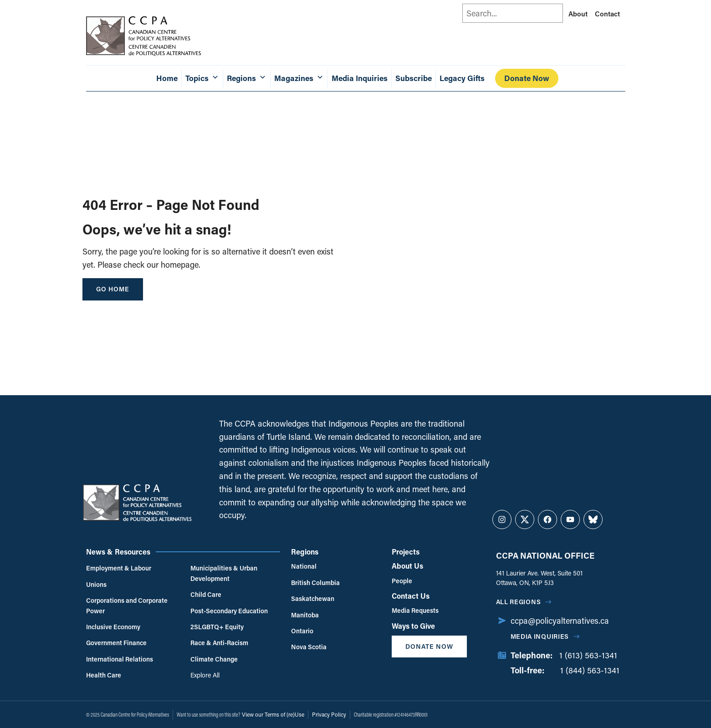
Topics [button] (202, 78)
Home (167, 78)
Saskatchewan (313, 598)
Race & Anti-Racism (219, 643)
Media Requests (415, 610)
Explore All (205, 675)
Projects (406, 552)
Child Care (206, 594)
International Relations (120, 659)
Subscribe (414, 78)
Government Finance (116, 643)
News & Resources (118, 552)
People (402, 581)
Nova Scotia (309, 647)
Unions (96, 584)
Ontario (302, 631)
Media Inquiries (360, 78)
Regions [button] (247, 78)
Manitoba (305, 615)
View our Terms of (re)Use (273, 714)
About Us (407, 566)
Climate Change (214, 659)
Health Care (104, 675)
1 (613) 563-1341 (588, 655)
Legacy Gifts (462, 78)
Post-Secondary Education (229, 611)
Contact (607, 14)
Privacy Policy (329, 714)
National (304, 566)
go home (113, 289)
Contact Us (411, 596)
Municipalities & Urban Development (224, 573)
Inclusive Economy (113, 627)
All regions (519, 602)
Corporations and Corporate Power (127, 605)
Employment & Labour (119, 568)
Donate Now (527, 78)
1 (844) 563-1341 (590, 670)
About (578, 14)
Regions (305, 552)
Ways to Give (413, 626)
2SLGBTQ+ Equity (217, 627)
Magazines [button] (299, 78)
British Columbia (315, 583)
